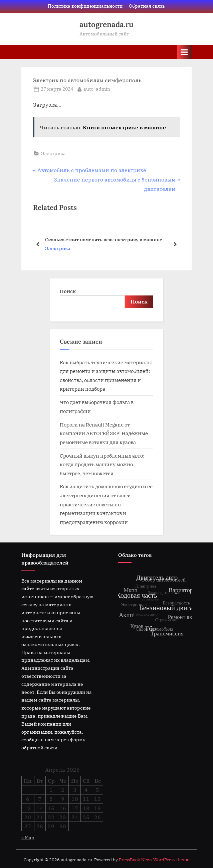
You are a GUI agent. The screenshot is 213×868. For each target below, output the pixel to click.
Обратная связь (147, 6)
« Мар (28, 838)
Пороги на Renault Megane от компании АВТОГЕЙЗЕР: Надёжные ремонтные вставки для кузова (104, 433)
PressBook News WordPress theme (154, 860)
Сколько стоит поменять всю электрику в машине (104, 239)
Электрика (53, 153)
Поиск (68, 291)
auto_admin (97, 89)
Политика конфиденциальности (85, 6)
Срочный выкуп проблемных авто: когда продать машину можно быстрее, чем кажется (102, 464)
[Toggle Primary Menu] (184, 52)
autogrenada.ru (106, 24)
